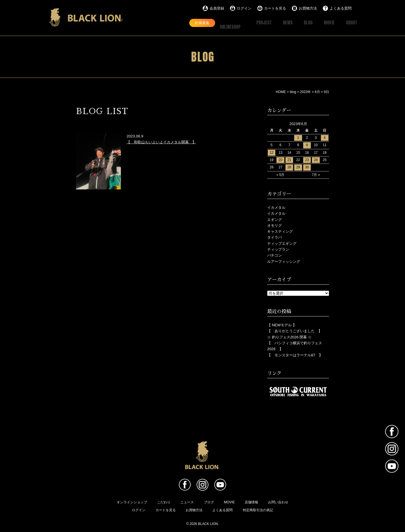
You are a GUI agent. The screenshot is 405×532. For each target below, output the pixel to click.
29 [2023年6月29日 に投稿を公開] (298, 167)
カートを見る (275, 8)
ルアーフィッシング (284, 261)
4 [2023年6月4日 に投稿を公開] (325, 137)
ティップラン (278, 249)
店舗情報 (251, 502)
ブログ (209, 502)
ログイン (244, 8)
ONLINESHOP (220, 23)
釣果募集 (183, 22)
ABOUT (350, 23)
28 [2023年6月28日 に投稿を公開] (289, 167)
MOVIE (326, 23)
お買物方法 (308, 8)
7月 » (316, 174)
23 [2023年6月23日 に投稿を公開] (307, 159)
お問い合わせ (278, 502)
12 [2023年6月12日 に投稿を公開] (272, 152)
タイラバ (274, 237)
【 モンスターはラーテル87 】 (295, 355)
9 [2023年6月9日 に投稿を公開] (307, 144)
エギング (274, 219)
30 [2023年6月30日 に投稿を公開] (307, 167)
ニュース (187, 502)
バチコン (274, 255)
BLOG (303, 23)
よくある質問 (341, 8)
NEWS (280, 23)
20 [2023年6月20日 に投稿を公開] (280, 159)
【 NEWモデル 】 (282, 324)
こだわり (164, 502)
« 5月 (281, 174)
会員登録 (217, 8)
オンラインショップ (132, 502)
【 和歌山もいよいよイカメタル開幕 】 (161, 142)
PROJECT (254, 23)
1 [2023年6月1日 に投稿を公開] (298, 137)
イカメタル (276, 207)
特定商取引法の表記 (258, 510)
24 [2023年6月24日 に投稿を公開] (316, 159)
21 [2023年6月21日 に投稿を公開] (289, 159)
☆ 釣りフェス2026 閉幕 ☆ (289, 337)
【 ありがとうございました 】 (295, 330)
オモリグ (274, 225)
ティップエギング (282, 243)
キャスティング (280, 231)
